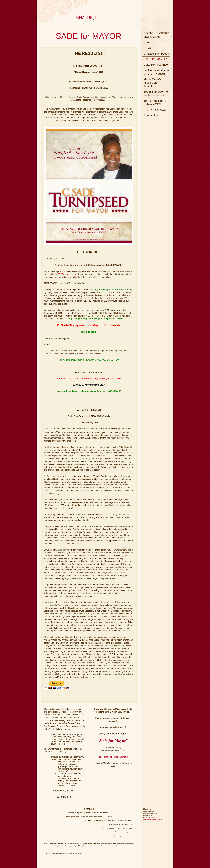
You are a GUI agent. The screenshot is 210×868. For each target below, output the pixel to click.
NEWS (148, 48)
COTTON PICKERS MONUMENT (156, 35)
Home (147, 42)
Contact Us (151, 115)
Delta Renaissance (156, 65)
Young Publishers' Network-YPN (155, 102)
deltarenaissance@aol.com (124, 832)
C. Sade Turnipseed (156, 54)
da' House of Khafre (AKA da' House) (156, 72)
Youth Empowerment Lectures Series (157, 93)
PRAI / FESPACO (155, 110)
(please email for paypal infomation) (113, 757)
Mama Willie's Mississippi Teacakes (152, 83)
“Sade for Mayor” (112, 741)
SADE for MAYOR (155, 59)
